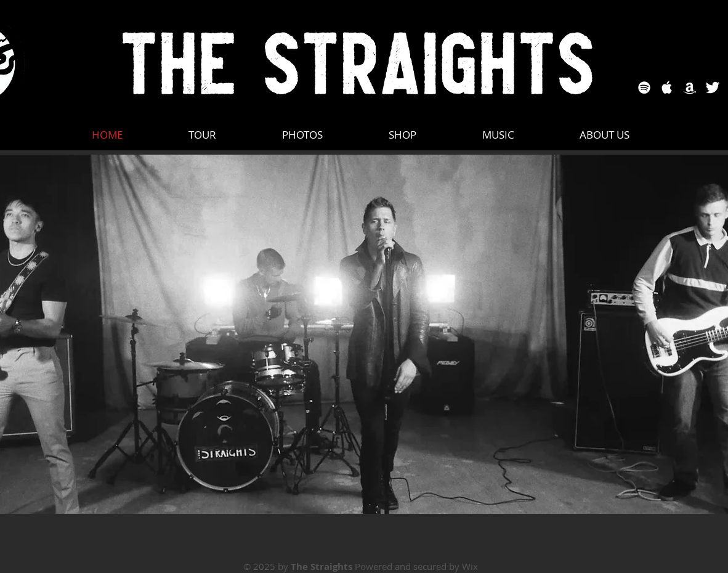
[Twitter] (713, 87)
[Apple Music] (667, 87)
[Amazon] (690, 87)
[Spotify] (644, 87)
